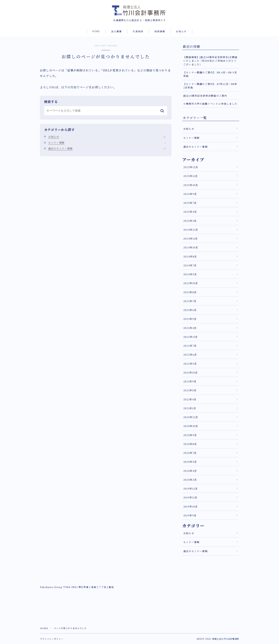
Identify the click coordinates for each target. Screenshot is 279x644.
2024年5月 (190, 274)
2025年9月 (190, 194)
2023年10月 (191, 283)
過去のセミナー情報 (107, 149)
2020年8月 (190, 444)
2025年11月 (191, 176)
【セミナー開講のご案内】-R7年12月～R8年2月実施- (210, 86)
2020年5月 (190, 462)
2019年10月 (191, 506)
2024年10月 (191, 248)
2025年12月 (191, 167)
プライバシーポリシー (52, 639)
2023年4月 (190, 328)
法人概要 (117, 32)
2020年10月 (191, 426)
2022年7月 (190, 346)
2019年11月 (190, 498)
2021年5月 (190, 390)
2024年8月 (190, 256)
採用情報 (160, 32)
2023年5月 (190, 319)
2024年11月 (191, 238)
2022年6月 (190, 355)
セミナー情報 (107, 143)
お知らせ (181, 32)
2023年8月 (190, 292)
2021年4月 (190, 399)
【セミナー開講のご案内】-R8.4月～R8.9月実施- (210, 74)
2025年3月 (190, 221)
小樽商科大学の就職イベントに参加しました (210, 104)
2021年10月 (191, 372)
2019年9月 (190, 515)
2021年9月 (190, 381)
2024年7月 (190, 265)
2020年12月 (191, 417)
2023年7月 (190, 301)
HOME (96, 32)
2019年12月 (191, 489)
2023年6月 (190, 310)
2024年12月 (191, 230)
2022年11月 (191, 337)
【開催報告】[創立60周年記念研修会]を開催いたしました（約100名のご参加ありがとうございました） (210, 61)
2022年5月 (190, 364)
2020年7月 (190, 453)
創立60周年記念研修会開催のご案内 (205, 96)
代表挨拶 (138, 32)
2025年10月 (191, 185)
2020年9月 (190, 435)
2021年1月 (190, 408)
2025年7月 (190, 203)
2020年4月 (190, 471)
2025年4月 (190, 212)
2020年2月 (190, 480)
